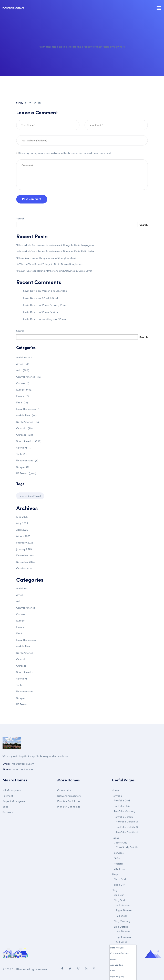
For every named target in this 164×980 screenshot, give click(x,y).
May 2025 (22, 523)
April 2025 (22, 530)
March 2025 (23, 536)
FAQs (117, 858)
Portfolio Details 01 (127, 821)
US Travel (26, 473)
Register (119, 863)
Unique (23, 467)
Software (8, 812)
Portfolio (117, 796)
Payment (8, 796)
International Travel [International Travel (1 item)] (30, 496)
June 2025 (22, 517)
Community (64, 790)
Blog (114, 890)
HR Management (12, 790)
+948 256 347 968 (23, 769)
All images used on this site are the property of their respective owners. (82, 47)
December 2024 (25, 555)
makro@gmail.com (23, 764)
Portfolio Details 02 (127, 827)
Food (22, 402)
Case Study (120, 842)
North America (28, 422)
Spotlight (24, 448)
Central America (29, 377)
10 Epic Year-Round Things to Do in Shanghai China (46, 258)
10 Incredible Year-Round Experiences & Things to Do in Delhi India (55, 251)
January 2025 (24, 549)
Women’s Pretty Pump (54, 305)
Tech (21, 454)
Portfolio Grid (122, 800)
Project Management (15, 801)
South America (29, 441)
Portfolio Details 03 (127, 832)
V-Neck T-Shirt (50, 298)
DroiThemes (19, 969)
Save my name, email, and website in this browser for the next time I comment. (65, 167)
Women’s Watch (51, 312)
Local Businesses (28, 409)
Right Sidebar (124, 910)
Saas (5, 807)
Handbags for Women (54, 319)
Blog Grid (119, 900)
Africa (23, 364)
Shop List (119, 885)
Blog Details (121, 927)
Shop (115, 874)
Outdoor (24, 435)
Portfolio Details (123, 817)
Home (115, 790)
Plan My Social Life (68, 801)
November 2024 (25, 562)
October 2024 (24, 568)
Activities (24, 357)
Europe (24, 390)
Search (20, 218)
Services (119, 853)
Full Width (122, 916)
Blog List (119, 895)
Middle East (26, 415)
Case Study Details (127, 847)
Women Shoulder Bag (54, 291)
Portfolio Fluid (122, 806)
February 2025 (25, 542)
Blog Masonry (122, 921)
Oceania (24, 428)
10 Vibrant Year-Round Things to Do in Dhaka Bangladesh (50, 264)
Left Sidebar (123, 905)
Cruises (23, 383)
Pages (115, 838)
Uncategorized (27, 460)
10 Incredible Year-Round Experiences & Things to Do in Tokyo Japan (56, 245)
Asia (23, 370)
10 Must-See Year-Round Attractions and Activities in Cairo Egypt (54, 271)
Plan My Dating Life (69, 807)
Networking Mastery (69, 796)
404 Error (119, 869)
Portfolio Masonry (125, 811)
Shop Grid (120, 879)
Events (22, 396)
